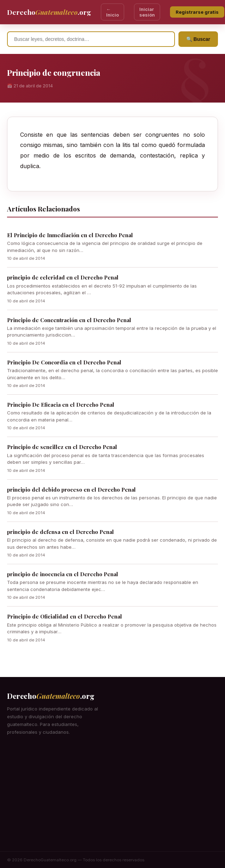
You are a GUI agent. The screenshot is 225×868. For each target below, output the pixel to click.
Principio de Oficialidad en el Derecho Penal (65, 616)
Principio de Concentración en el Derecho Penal (69, 320)
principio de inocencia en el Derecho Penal (63, 574)
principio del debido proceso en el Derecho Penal (71, 490)
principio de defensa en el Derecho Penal (60, 532)
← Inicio (112, 12)
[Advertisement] (112, 799)
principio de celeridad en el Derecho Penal (63, 277)
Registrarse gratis (197, 12)
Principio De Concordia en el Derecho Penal (64, 362)
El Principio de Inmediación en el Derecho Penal (70, 235)
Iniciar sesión (147, 12)
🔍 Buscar (198, 39)
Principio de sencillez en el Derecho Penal (62, 447)
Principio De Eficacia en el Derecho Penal (61, 405)
